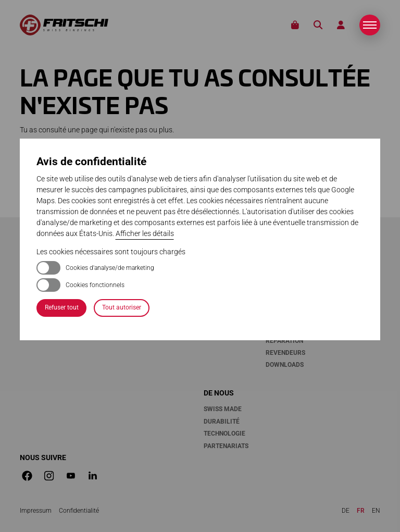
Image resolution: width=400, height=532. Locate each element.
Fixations (222, 239)
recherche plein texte (211, 184)
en (376, 511)
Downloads (285, 365)
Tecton (215, 255)
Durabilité (222, 422)
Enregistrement (293, 267)
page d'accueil (84, 174)
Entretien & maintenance (287, 310)
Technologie (224, 434)
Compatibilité (289, 292)
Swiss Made (223, 409)
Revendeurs (285, 353)
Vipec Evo (220, 267)
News (345, 255)
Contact (279, 255)
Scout (214, 292)
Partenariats (226, 446)
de (346, 511)
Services (283, 239)
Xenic (213, 280)
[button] (370, 25)
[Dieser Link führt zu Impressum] (36, 511)
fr (361, 511)
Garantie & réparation (284, 334)
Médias (348, 267)
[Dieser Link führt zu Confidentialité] (79, 511)
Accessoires (224, 304)
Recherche (318, 25)
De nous (219, 393)
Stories (351, 239)
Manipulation (227, 316)
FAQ (271, 280)
